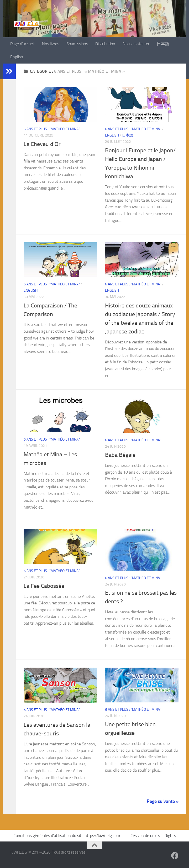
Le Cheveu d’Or (42, 144)
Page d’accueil (22, 44)
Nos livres (51, 44)
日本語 (163, 44)
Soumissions (77, 44)
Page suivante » (163, 801)
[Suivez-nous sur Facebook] (175, 856)
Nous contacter (136, 44)
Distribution (105, 44)
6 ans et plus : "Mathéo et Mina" (52, 129)
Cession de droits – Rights (153, 836)
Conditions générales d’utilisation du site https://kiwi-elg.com (67, 836)
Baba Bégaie (120, 455)
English (17, 57)
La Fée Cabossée (44, 586)
